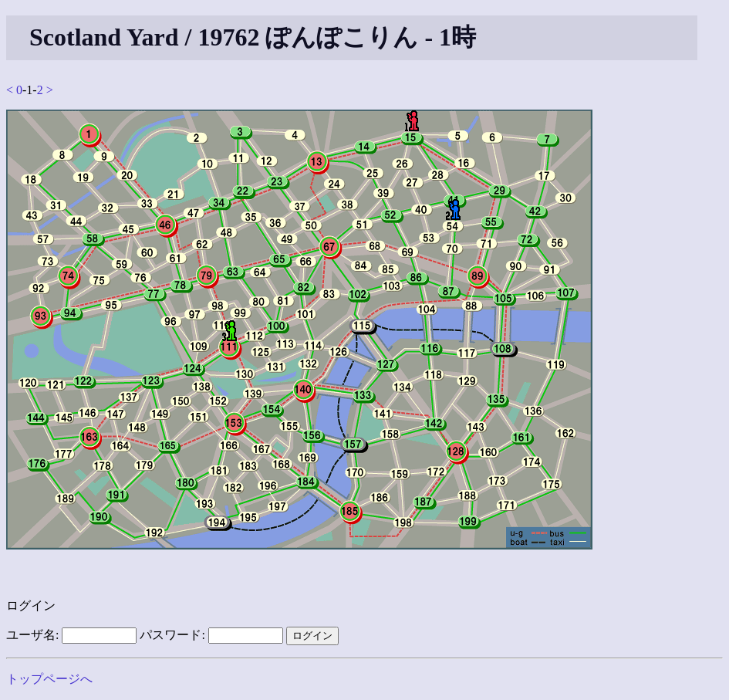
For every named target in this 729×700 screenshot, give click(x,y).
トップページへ (49, 679)
